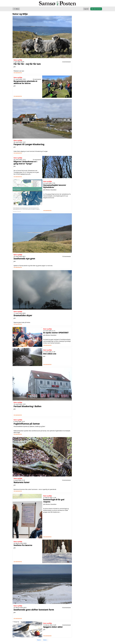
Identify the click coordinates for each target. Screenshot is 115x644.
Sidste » (45, 640)
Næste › (39, 640)
